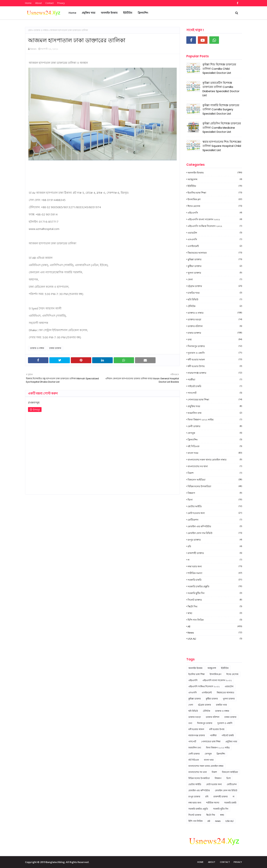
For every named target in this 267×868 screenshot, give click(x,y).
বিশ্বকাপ (215, 493)
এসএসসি (215, 239)
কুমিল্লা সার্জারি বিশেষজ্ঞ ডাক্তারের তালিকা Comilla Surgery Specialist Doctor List (221, 109)
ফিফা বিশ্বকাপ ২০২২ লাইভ (215, 420)
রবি (215, 546)
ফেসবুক (215, 433)
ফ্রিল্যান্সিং (215, 440)
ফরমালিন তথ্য (215, 413)
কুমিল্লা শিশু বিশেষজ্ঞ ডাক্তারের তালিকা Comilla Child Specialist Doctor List (219, 69)
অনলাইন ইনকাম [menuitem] (109, 13)
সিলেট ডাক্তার (215, 600)
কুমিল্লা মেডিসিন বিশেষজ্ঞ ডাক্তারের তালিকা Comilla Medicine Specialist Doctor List (222, 128)
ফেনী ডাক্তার (215, 426)
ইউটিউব (215, 186)
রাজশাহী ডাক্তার (215, 553)
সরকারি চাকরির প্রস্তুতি (215, 586)
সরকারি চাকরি (215, 580)
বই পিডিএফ (215, 446)
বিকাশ (215, 473)
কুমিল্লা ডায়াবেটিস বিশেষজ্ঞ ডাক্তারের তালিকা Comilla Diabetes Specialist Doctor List (221, 89)
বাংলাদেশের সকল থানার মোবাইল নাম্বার (215, 460)
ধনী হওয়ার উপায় (215, 366)
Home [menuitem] (72, 13)
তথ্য (215, 339)
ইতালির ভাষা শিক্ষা (215, 193)
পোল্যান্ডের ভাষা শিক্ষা (215, 400)
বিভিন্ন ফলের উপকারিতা (215, 486)
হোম (30, 30)
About (38, 3)
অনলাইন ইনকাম (215, 173)
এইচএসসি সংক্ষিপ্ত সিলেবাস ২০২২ (215, 226)
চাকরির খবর (215, 293)
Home (28, 3)
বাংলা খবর (215, 453)
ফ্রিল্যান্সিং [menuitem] (143, 13)
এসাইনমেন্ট (215, 246)
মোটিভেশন (215, 520)
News (33, 49)
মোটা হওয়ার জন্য (215, 513)
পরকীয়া (215, 379)
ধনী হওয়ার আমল (215, 359)
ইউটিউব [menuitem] (128, 13)
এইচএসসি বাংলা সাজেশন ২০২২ (215, 219)
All (215, 626)
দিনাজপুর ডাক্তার (215, 346)
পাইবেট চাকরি (215, 386)
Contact (50, 3)
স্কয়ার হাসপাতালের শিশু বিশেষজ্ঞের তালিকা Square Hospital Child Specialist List (222, 146)
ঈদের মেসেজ (215, 206)
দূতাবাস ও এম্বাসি (215, 353)
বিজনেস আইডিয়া (215, 480)
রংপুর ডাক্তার (215, 540)
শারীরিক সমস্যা (215, 573)
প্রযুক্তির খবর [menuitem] (89, 13)
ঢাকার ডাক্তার (55, 348)
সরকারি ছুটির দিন (215, 593)
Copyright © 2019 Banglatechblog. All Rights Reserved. (57, 862)
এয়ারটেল (215, 233)
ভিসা (215, 500)
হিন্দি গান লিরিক (215, 620)
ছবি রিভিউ (215, 299)
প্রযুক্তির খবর (215, 406)
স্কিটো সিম (215, 606)
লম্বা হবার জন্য (215, 566)
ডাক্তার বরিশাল (215, 326)
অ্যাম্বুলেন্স (215, 179)
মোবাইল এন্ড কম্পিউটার (215, 526)
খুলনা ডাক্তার (215, 273)
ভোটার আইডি (215, 506)
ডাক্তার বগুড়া (215, 319)
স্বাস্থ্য (215, 613)
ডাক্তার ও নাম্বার (41, 30)
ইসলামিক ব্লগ (215, 199)
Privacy (61, 3)
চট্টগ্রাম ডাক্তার (215, 286)
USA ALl (215, 639)
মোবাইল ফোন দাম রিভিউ (215, 533)
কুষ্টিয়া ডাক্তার (215, 266)
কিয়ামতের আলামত (215, 253)
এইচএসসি (215, 213)
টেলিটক (215, 306)
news (215, 633)
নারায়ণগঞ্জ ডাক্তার (215, 373)
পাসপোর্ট (215, 393)
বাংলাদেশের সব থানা (215, 466)
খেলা (215, 279)
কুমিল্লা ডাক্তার (215, 259)
